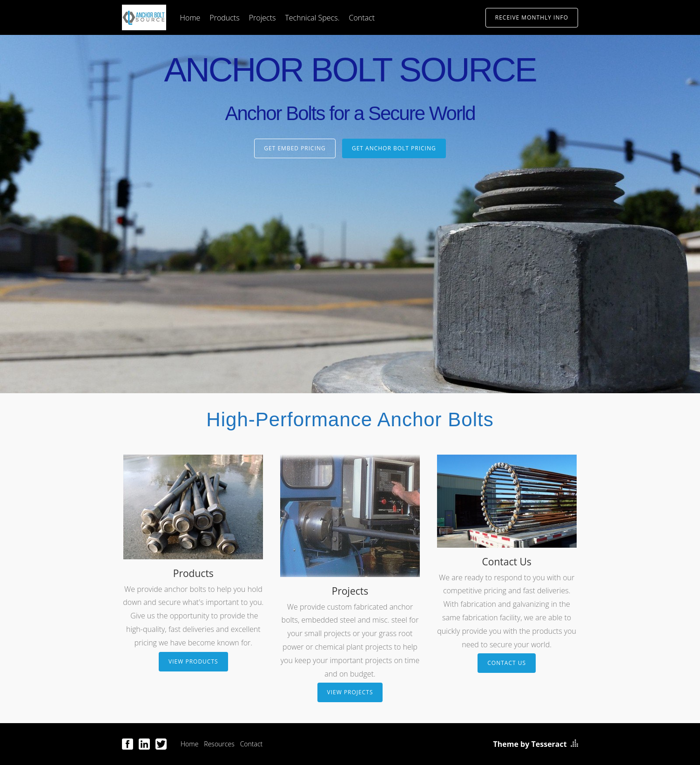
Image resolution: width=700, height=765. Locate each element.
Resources (219, 744)
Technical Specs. (312, 18)
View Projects (350, 692)
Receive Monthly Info (532, 17)
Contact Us (507, 663)
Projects (262, 18)
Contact (362, 18)
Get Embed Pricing (295, 148)
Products (224, 18)
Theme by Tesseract (530, 744)
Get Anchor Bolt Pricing (394, 148)
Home (190, 18)
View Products (193, 661)
